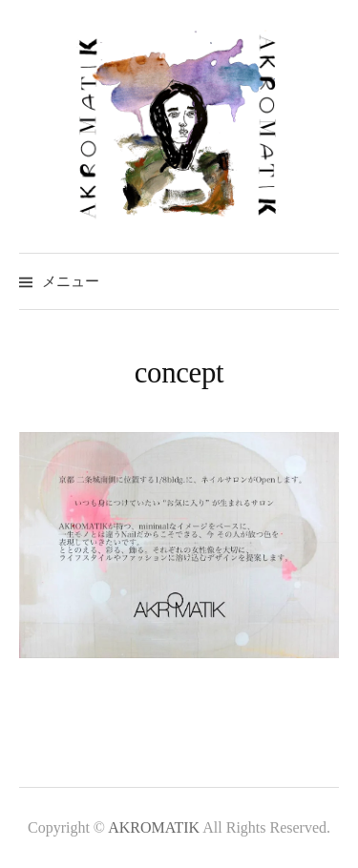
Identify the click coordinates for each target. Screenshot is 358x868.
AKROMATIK (155, 827)
